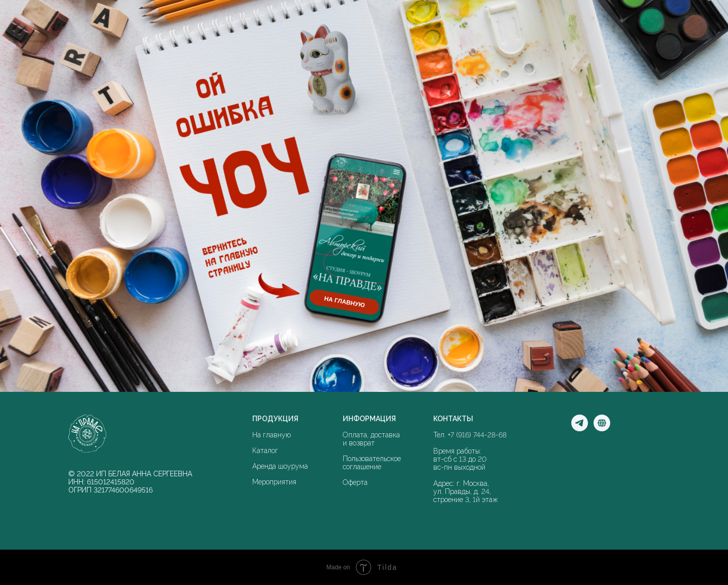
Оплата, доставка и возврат (371, 439)
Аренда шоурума (280, 466)
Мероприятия (274, 482)
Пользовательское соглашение (372, 463)
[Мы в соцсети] (602, 429)
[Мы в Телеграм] (580, 429)
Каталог (265, 451)
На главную (271, 435)
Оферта (355, 482)
